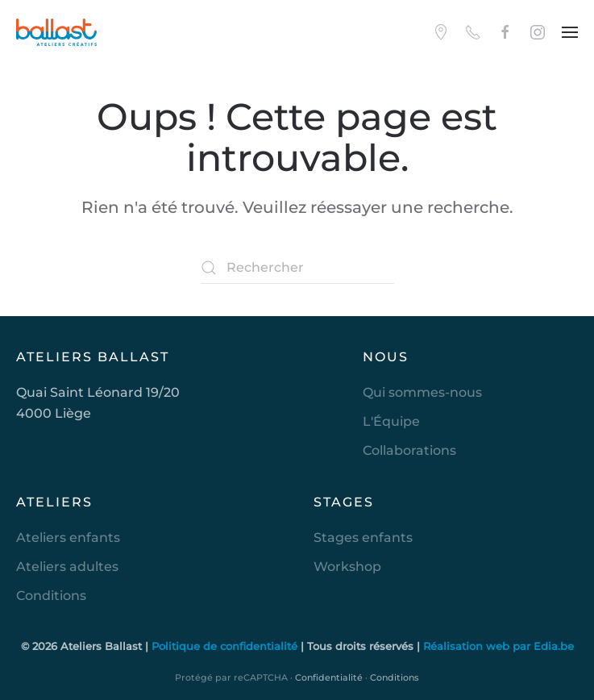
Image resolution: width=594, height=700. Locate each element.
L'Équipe (391, 421)
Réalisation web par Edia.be (498, 646)
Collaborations (409, 450)
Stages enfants (363, 537)
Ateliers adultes (67, 567)
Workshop (347, 567)
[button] (570, 32)
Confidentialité (329, 677)
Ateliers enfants (68, 537)
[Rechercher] (297, 268)
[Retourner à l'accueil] (56, 32)
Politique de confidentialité (226, 646)
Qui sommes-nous (422, 392)
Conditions (51, 596)
